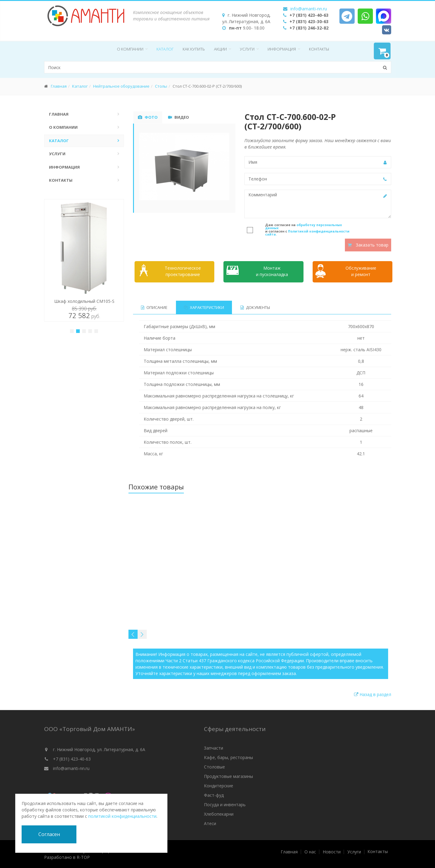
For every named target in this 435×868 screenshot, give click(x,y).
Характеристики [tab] (204, 307)
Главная (59, 86)
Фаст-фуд (214, 795)
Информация (282, 49)
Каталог (165, 49)
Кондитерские (219, 786)
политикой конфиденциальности (122, 816)
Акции (220, 49)
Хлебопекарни (219, 814)
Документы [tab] (255, 307)
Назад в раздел (373, 694)
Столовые (214, 767)
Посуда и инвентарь (225, 805)
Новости (332, 852)
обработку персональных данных (303, 227)
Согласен (49, 834)
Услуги (247, 49)
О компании (130, 49)
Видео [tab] (179, 117)
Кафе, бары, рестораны (228, 757)
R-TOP (83, 857)
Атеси (210, 823)
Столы (161, 86)
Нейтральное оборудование (121, 86)
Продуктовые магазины (228, 776)
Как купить (194, 49)
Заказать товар (368, 245)
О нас (310, 852)
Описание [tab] (154, 307)
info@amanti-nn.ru (309, 9)
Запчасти (214, 748)
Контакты (319, 49)
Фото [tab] (148, 117)
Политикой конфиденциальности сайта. (307, 233)
